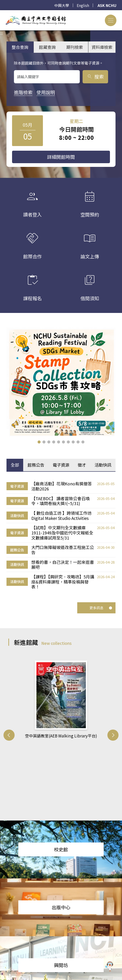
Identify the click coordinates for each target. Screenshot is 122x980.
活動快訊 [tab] (103, 465)
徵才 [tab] (82, 465)
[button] (39, 442)
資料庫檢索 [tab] (102, 47)
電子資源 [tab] (61, 465)
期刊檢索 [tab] (75, 47)
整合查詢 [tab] (20, 47)
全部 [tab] (15, 465)
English (83, 5)
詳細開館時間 (61, 157)
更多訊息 (101, 608)
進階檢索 (23, 92)
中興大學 (62, 5)
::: (1, 13)
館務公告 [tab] (36, 465)
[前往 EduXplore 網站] (109, 965)
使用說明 (46, 92)
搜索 (95, 76)
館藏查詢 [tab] (47, 47)
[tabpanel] (61, 535)
